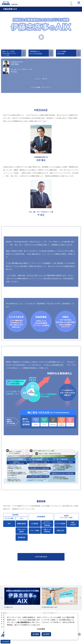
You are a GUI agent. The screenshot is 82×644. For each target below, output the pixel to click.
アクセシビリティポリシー (9, 610)
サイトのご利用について (51, 608)
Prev (2, 593)
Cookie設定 (5, 642)
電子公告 (5, 608)
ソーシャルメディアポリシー (52, 613)
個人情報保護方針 (7, 613)
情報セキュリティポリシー (52, 610)
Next (80, 593)
